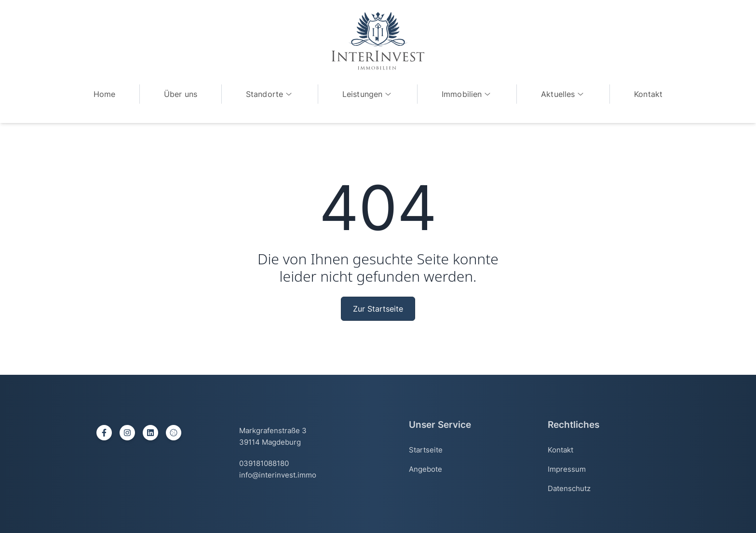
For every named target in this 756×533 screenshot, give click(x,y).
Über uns (181, 94)
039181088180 (264, 463)
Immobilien (467, 94)
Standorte (270, 94)
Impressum (567, 469)
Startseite (426, 450)
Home (105, 94)
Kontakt (648, 94)
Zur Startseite (378, 309)
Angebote (425, 469)
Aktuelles (563, 94)
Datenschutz (569, 488)
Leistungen (368, 94)
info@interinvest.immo (278, 475)
